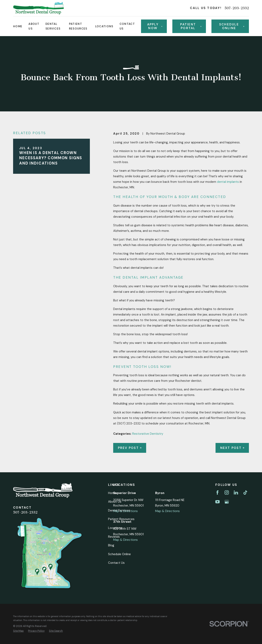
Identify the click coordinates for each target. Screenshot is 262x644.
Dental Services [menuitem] (53, 26)
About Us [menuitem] (34, 26)
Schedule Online (119, 554)
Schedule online (232, 26)
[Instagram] (227, 492)
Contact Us (116, 563)
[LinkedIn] (236, 492)
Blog (111, 545)
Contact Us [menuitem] (127, 26)
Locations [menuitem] (104, 26)
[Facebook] (217, 492)
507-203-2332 (237, 8)
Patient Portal (191, 26)
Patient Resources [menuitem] (78, 26)
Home (112, 493)
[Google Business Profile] (227, 502)
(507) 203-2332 (129, 423)
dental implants (228, 182)
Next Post (232, 448)
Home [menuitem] (18, 26)
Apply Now (155, 26)
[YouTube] (217, 502)
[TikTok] (245, 492)
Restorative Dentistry (148, 434)
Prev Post (130, 448)
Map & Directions (125, 511)
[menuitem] (18, 631)
